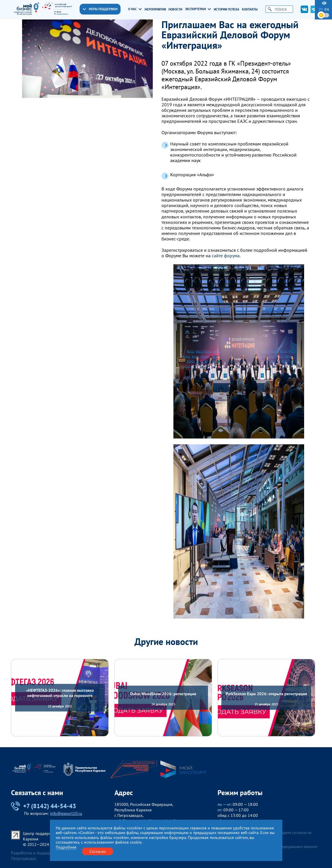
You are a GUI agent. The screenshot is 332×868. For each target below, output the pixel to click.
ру (321, 9)
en (327, 9)
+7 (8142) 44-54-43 (44, 806)
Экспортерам (198, 9)
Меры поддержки (100, 9)
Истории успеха (227, 9)
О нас (135, 9)
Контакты (250, 9)
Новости (175, 9)
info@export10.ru (66, 813)
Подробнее (66, 847)
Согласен (98, 851)
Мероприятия (155, 9)
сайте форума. (226, 256)
